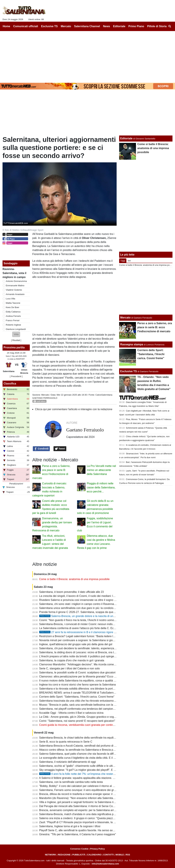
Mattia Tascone (13, 303)
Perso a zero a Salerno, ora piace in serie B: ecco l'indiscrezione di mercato (155, 327)
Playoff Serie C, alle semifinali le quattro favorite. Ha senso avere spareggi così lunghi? (91, 830)
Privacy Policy (98, 849)
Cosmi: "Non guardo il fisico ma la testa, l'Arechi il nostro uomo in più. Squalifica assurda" (92, 620)
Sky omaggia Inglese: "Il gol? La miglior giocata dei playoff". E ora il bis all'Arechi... (88, 770)
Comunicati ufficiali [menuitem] (26, 26)
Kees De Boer (13, 307)
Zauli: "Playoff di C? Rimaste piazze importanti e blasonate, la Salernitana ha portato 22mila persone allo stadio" (106, 822)
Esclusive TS (128, 371)
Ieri (129, 261)
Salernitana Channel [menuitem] (87, 26)
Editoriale (126, 138)
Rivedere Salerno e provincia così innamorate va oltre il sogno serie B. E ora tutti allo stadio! (94, 600)
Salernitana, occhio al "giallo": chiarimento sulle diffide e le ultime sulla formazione (88, 766)
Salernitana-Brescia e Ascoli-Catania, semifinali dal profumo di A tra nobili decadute (89, 746)
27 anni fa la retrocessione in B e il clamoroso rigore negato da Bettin (86, 632)
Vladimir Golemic (14, 290)
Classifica (10, 384)
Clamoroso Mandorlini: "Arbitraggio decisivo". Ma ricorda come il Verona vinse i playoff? (91, 664)
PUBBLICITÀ (79, 855)
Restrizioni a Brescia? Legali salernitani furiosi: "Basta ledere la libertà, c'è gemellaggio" (91, 636)
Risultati (16, 340)
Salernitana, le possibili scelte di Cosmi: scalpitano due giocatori (77, 672)
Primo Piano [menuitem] (136, 26)
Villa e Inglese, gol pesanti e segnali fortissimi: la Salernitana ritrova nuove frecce (87, 802)
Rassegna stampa (132, 344)
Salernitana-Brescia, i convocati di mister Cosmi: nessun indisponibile (81, 624)
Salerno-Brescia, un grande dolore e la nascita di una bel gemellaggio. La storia (93, 616)
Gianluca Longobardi (16, 329)
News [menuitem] (107, 26)
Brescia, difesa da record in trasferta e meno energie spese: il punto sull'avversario (89, 794)
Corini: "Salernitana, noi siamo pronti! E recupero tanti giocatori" (77, 721)
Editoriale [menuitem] (119, 26)
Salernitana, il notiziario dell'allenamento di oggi (68, 762)
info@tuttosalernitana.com (105, 864)
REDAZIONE (64, 855)
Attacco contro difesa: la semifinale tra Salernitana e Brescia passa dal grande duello (90, 750)
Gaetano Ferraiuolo (45, 398)
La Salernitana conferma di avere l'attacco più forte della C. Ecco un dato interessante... (92, 628)
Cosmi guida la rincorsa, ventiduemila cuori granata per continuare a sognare (85, 725)
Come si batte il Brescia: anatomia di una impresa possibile (74, 579)
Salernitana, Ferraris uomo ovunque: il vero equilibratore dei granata (80, 790)
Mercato (45, 395)
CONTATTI (108, 855)
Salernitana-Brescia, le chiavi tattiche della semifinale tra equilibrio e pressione (86, 738)
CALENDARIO (94, 855)
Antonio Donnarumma (16, 281)
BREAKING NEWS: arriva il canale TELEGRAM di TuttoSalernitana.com (82, 693)
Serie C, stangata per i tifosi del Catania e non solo (69, 668)
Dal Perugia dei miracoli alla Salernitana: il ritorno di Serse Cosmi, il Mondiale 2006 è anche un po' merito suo (104, 806)
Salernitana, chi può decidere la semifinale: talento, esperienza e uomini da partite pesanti (93, 648)
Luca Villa (11, 299)
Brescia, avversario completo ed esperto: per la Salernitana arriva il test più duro (87, 810)
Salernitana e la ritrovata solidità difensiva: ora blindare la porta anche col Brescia (88, 689)
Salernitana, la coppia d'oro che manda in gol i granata (72, 660)
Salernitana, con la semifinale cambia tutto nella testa (71, 782)
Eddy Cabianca (13, 312)
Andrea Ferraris (13, 316)
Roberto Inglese (13, 325)
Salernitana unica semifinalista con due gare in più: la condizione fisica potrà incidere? (91, 608)
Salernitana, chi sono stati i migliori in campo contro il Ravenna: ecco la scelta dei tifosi (91, 604)
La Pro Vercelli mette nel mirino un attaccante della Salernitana (101, 470)
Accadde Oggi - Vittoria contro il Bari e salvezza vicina (71, 713)
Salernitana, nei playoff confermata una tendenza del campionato (78, 709)
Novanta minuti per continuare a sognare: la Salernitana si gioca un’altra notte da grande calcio (96, 640)
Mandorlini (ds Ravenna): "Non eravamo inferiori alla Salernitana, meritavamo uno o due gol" (94, 798)
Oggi (123, 261)
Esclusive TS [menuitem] (49, 26)
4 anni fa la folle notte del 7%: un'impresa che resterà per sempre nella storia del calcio (97, 774)
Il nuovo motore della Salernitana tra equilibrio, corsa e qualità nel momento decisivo (90, 681)
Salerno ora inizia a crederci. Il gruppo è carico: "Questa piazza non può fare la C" (88, 818)
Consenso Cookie (79, 849)
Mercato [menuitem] (66, 26)
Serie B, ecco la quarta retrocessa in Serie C (66, 742)
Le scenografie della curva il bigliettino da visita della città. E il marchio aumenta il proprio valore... (97, 758)
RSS (128, 855)
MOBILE (120, 855)
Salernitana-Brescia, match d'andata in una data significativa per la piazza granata (88, 814)
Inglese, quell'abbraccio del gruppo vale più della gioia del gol (76, 644)
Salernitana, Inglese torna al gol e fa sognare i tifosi (70, 826)
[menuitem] (170, 26)
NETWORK (50, 855)
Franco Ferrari (13, 320)
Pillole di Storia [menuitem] (157, 26)
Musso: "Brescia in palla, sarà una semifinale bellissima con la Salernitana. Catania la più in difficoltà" (100, 705)
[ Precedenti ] (16, 376)
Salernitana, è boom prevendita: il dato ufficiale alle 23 (72, 592)
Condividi (41, 449)
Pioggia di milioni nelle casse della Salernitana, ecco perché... (101, 487)
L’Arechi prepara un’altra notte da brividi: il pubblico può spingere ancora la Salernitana (91, 656)
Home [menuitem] (6, 26)
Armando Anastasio (15, 294)
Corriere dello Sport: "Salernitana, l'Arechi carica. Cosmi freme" (77, 697)
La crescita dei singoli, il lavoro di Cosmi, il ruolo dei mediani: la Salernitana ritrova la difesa (94, 596)
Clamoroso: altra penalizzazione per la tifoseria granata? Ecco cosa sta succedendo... (90, 677)
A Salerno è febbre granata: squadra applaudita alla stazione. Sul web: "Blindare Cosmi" (92, 778)
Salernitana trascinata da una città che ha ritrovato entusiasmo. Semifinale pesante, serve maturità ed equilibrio (106, 701)
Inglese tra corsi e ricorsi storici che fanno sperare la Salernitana (77, 685)
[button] (16, 334)
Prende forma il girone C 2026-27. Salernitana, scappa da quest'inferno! (82, 612)
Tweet (60, 449)
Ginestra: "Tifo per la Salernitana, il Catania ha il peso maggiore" (78, 834)
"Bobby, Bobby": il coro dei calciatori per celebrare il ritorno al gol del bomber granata (90, 786)
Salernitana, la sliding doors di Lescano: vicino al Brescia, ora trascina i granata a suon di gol (94, 652)
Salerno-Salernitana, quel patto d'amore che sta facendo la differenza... (82, 754)
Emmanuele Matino (15, 285)
